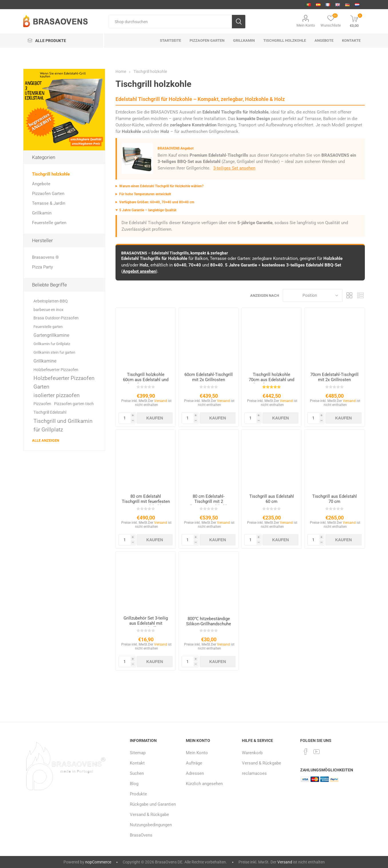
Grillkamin (42, 213)
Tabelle (350, 295)
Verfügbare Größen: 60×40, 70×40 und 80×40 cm (157, 202)
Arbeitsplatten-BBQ (51, 301)
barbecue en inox (48, 310)
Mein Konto (306, 25)
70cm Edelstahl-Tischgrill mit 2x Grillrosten (334, 377)
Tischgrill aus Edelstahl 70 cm (335, 499)
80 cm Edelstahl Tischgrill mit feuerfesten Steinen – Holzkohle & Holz (146, 504)
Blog (134, 784)
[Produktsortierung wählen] (313, 295)
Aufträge (194, 763)
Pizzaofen (42, 404)
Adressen (195, 773)
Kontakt (137, 763)
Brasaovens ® (45, 257)
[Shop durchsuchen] (170, 22)
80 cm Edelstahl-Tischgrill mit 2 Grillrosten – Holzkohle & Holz (209, 504)
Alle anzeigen (46, 440)
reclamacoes (254, 773)
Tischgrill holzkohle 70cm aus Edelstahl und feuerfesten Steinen (271, 380)
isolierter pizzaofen (57, 395)
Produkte (138, 794)
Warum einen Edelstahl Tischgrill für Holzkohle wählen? (161, 186)
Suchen (137, 773)
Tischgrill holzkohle (51, 174)
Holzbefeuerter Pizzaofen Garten (64, 382)
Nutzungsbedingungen (151, 825)
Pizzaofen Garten (48, 194)
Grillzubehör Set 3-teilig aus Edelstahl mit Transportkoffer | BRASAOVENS (146, 626)
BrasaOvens (141, 835)
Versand (161, 401)
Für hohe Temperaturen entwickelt (145, 194)
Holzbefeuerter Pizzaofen (56, 370)
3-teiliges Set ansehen (234, 168)
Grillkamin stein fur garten (54, 352)
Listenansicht (361, 295)
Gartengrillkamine (51, 335)
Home (121, 71)
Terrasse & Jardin (49, 203)
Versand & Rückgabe (149, 815)
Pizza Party (42, 267)
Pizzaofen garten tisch (74, 404)
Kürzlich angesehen (204, 784)
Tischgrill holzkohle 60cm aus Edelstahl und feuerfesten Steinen (146, 380)
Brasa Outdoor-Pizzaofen (56, 318)
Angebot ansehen (139, 271)
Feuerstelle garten (49, 223)
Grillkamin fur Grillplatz (52, 344)
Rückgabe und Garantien (153, 804)
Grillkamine (45, 361)
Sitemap (138, 753)
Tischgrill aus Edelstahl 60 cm (272, 499)
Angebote (41, 184)
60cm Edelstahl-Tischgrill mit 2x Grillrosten (209, 377)
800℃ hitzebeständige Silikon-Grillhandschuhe (209, 621)
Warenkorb (252, 753)
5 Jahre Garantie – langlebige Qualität (148, 210)
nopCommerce (98, 862)
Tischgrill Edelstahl (50, 412)
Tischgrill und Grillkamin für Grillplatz (63, 425)
